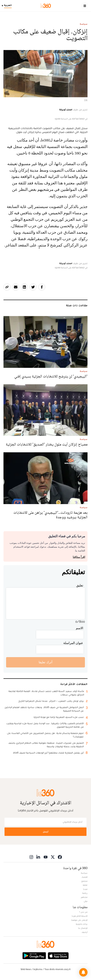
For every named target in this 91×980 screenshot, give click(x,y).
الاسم (80, 628)
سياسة (84, 24)
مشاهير (84, 897)
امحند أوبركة (66, 109)
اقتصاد (85, 877)
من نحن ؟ (83, 912)
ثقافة (85, 885)
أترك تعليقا (45, 662)
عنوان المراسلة (73, 643)
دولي (86, 901)
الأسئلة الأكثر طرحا (80, 916)
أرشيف (85, 932)
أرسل (46, 832)
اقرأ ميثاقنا (79, 557)
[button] (83, 972)
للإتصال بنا (83, 928)
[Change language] (8, 6)
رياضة (85, 893)
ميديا (85, 889)
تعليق (80, 585)
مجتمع (84, 881)
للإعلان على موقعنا (79, 920)
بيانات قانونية (82, 924)
